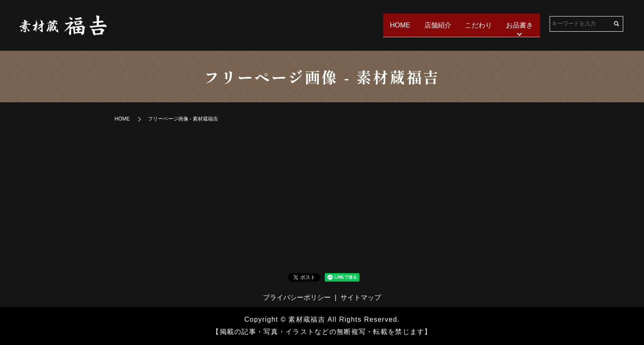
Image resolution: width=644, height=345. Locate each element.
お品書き (519, 25)
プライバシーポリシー (297, 297)
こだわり (477, 25)
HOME (396, 25)
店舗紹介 (435, 25)
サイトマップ (361, 297)
